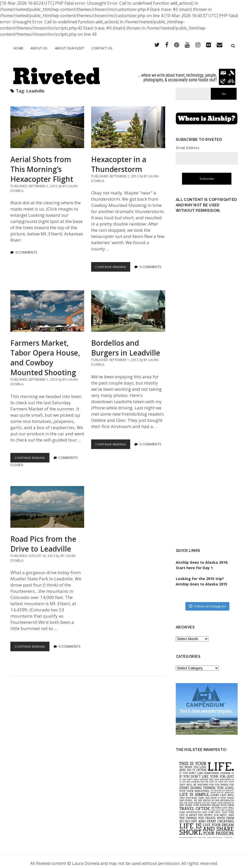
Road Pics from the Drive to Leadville (47, 502)
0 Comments (27, 248)
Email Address (188, 143)
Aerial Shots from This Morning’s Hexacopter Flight (47, 123)
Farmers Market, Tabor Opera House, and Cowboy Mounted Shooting (47, 306)
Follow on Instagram (207, 602)
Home (19, 48)
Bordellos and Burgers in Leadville (128, 306)
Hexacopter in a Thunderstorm (128, 123)
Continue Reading (113, 263)
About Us (39, 48)
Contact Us (102, 48)
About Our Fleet (70, 48)
